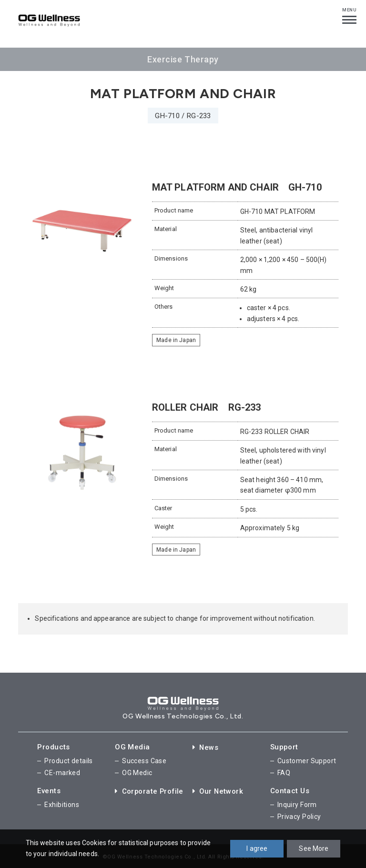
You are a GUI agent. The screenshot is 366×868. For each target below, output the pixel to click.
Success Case (144, 760)
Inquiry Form (297, 803)
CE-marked (62, 772)
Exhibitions (62, 803)
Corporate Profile (150, 790)
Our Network (218, 790)
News (206, 747)
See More (314, 848)
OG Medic (137, 772)
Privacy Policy (299, 815)
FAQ (284, 772)
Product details (68, 760)
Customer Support (307, 760)
